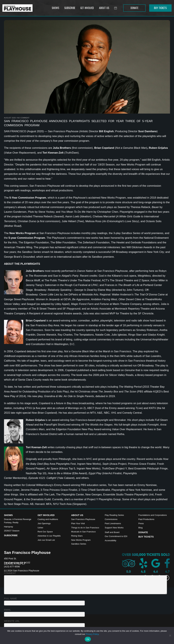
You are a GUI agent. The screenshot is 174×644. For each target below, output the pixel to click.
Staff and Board (112, 532)
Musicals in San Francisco (83, 532)
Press (141, 523)
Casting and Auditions (48, 519)
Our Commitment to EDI (116, 536)
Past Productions (146, 519)
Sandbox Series (79, 544)
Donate (143, 532)
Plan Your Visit (78, 523)
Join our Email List (46, 540)
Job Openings (44, 523)
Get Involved (46, 515)
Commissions (111, 519)
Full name (10, 599)
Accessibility (111, 540)
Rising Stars (77, 536)
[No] (170, 635)
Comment (10, 573)
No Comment (23, 118)
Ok (88, 639)
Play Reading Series (114, 515)
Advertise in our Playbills (49, 536)
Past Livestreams (113, 523)
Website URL (12, 621)
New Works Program (81, 540)
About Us (77, 515)
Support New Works (114, 528)
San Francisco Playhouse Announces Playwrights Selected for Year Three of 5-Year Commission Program (78, 123)
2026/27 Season (12, 531)
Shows (8, 515)
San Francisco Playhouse (83, 519)
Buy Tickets (146, 537)
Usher (40, 528)
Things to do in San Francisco (85, 528)
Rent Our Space (45, 532)
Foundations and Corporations (152, 515)
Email (7, 610)
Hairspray (8, 527)
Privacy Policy (92, 634)
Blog (140, 528)
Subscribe (11, 535)
